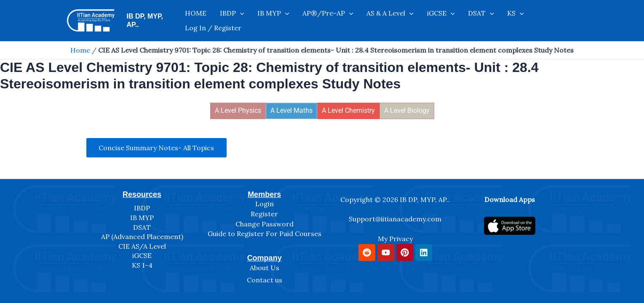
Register (264, 214)
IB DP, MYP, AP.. (152, 20)
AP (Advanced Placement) (142, 237)
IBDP (232, 21)
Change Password (265, 224)
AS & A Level (375, 21)
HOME (200, 21)
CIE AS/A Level (142, 246)
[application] (240, 21)
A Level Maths (291, 110)
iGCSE (421, 21)
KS (486, 21)
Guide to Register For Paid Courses (265, 234)
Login (265, 204)
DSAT (456, 21)
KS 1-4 (142, 265)
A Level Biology (407, 110)
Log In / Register (531, 21)
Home (80, 50)
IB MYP (268, 21)
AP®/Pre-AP (318, 21)
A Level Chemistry (348, 110)
